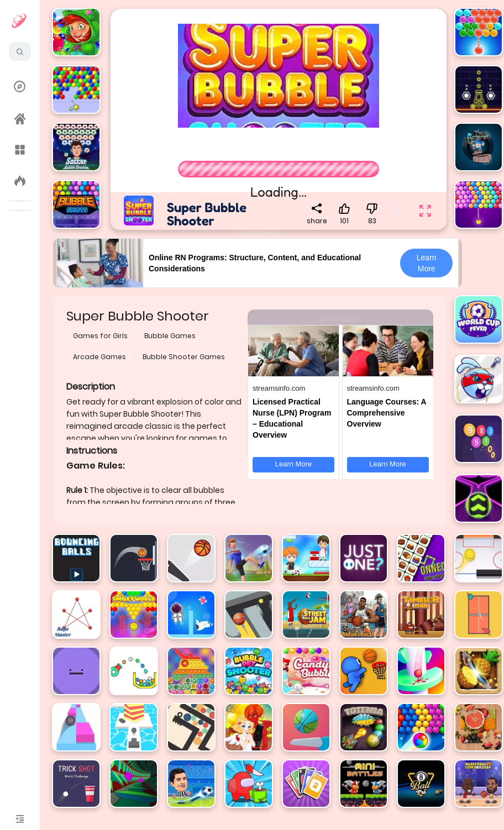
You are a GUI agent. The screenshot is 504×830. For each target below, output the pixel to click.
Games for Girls (100, 336)
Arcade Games (99, 357)
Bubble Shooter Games (184, 357)
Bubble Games (170, 336)
